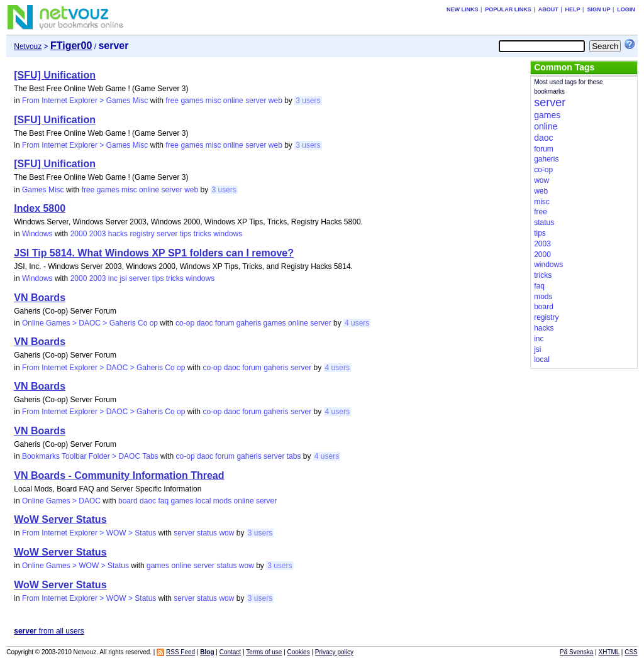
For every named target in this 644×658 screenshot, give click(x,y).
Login (626, 9)
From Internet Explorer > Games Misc (85, 101)
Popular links (508, 9)
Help (573, 9)
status (207, 533)
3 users (308, 101)
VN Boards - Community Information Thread (119, 475)
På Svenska (576, 652)
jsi (123, 278)
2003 (98, 234)
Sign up (598, 9)
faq (163, 501)
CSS (631, 652)
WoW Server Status (60, 519)
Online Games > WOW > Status (75, 566)
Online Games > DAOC (61, 501)
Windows (37, 234)
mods (222, 501)
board (128, 501)
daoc (204, 323)
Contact (230, 652)
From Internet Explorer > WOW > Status (89, 533)
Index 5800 (40, 208)
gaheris (249, 323)
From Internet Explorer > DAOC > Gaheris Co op (103, 368)
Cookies (299, 652)
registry (142, 234)
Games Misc (43, 190)
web (275, 101)
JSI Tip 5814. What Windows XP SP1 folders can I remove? (154, 253)
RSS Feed (180, 652)
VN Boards (40, 298)
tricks (203, 234)
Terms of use (264, 652)
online (233, 101)
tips (186, 234)
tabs (294, 456)
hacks (118, 234)
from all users (49, 631)
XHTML (609, 652)
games (192, 101)
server (256, 101)
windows (228, 234)
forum (225, 323)
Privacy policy (334, 652)
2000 (79, 234)
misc (214, 101)
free (172, 101)
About (548, 9)
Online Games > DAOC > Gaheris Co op (90, 323)
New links (463, 9)
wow (226, 533)
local (203, 501)
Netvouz (28, 47)
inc (113, 278)
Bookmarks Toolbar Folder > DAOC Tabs (90, 456)
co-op (185, 323)
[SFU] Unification (55, 75)
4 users (357, 323)
